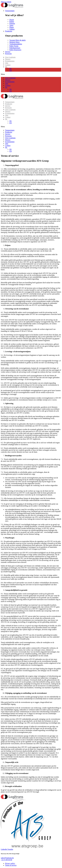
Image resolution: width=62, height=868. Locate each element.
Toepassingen (10, 102)
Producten (9, 104)
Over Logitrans (10, 57)
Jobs (7, 63)
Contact (8, 65)
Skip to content (6, 2)
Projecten (8, 108)
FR (10, 69)
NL (6, 67)
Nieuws (8, 59)
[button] (31, 74)
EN (11, 71)
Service (8, 106)
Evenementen (10, 61)
